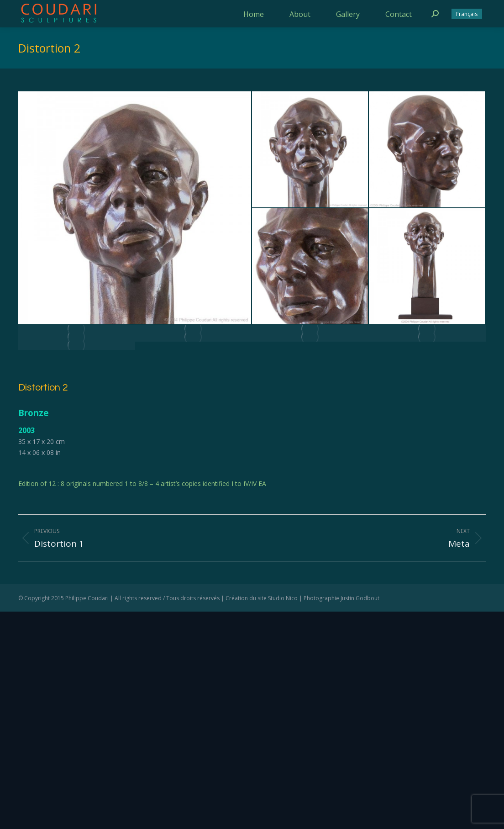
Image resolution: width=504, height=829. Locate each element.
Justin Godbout (360, 598)
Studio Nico (283, 598)
